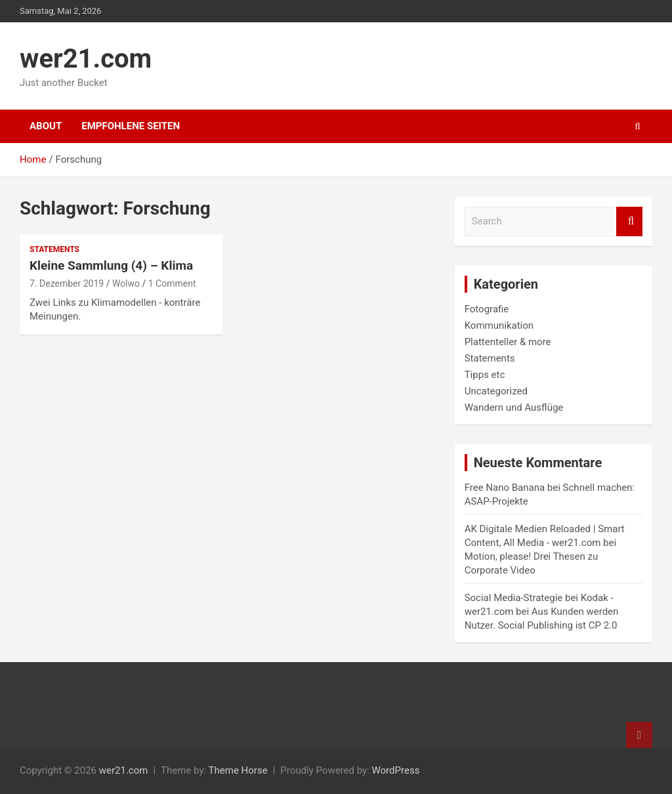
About (46, 126)
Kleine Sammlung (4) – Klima (111, 265)
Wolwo (126, 283)
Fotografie (487, 309)
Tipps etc (485, 375)
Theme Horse (238, 770)
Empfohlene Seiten (131, 126)
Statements (54, 249)
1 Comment (172, 283)
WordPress (395, 770)
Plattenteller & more (508, 342)
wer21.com (86, 59)
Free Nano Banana (505, 488)
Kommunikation (499, 325)
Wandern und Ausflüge (514, 407)
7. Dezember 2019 (67, 283)
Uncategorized (496, 391)
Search (629, 221)
